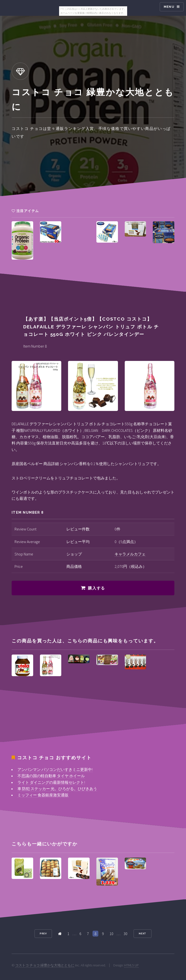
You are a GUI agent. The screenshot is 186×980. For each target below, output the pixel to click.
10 (111, 934)
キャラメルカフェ (130, 554)
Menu (169, 7)
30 (125, 934)
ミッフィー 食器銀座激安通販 (43, 795)
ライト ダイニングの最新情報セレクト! (51, 782)
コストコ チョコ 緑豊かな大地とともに (45, 965)
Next (143, 933)
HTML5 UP (132, 965)
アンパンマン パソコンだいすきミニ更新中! (55, 769)
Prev (43, 933)
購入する (96, 588)
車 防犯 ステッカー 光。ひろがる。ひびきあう (57, 789)
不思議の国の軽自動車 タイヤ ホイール (51, 776)
